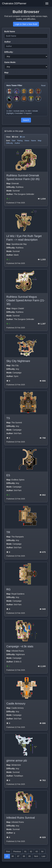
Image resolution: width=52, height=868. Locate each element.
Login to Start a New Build (26, 24)
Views (27, 141)
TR (8, 532)
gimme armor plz (17, 761)
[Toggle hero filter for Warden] (38, 98)
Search (26, 120)
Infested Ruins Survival (21, 818)
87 (18, 856)
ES (8, 475)
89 (30, 856)
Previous (17, 851)
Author (7, 42)
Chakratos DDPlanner (14, 3)
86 (13, 856)
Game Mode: (10, 62)
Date (14, 141)
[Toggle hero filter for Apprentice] (17, 91)
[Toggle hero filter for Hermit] (31, 98)
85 (7, 856)
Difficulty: (9, 52)
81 (26, 851)
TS (8, 418)
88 (24, 856)
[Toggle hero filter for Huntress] (24, 91)
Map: (7, 73)
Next (36, 856)
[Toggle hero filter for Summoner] (9, 98)
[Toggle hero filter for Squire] (9, 91)
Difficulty (9, 143)
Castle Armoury (16, 704)
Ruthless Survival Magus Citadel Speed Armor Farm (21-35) (26, 300)
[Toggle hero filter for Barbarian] (24, 98)
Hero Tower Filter (14, 85)
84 (42, 851)
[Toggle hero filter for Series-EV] (38, 91)
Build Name (10, 31)
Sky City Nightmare (18, 361)
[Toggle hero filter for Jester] (17, 98)
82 (31, 851)
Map (40, 141)
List (22, 137)
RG (8, 589)
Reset (43, 86)
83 (37, 851)
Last (43, 856)
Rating (20, 141)
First (8, 851)
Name (33, 141)
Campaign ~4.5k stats (20, 646)
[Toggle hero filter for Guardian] (9, 106)
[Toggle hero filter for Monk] (31, 91)
